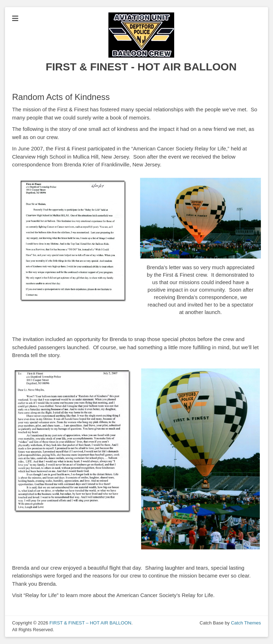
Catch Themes (246, 623)
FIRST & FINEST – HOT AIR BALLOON (90, 623)
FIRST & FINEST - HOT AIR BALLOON (141, 67)
